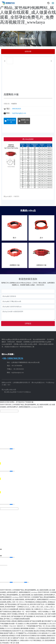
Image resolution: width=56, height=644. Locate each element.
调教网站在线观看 (23, 621)
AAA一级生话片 (18, 626)
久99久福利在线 (42, 633)
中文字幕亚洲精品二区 (37, 640)
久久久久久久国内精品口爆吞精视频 (17, 628)
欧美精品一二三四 (35, 628)
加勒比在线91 (25, 640)
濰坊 (5, 385)
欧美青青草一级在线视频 (38, 624)
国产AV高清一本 (22, 638)
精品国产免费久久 (9, 633)
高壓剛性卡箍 (15, 265)
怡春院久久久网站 (24, 624)
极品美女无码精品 (40, 631)
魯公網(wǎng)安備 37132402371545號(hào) (17, 392)
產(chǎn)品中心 (28, 39)
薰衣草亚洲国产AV (48, 621)
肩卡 (41, 238)
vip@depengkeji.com (19, 113)
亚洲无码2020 (25, 636)
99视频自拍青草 (45, 638)
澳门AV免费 (12, 638)
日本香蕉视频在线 (6, 631)
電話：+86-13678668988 (14, 366)
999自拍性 (5, 643)
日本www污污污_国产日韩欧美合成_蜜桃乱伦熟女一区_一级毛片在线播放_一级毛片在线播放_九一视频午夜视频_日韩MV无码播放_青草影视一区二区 (28, 612)
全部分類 (28, 51)
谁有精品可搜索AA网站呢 (8, 621)
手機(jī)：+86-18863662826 (15, 369)
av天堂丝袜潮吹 (32, 633)
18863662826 (16, 109)
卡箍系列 (14, 104)
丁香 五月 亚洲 (14, 643)
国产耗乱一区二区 (42, 626)
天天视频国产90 (21, 633)
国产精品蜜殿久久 (14, 640)
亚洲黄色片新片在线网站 (38, 636)
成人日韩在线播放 (27, 631)
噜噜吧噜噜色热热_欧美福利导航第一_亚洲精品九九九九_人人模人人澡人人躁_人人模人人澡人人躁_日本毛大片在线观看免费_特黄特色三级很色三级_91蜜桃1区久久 (28, 607)
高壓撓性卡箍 (41, 265)
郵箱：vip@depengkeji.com (15, 373)
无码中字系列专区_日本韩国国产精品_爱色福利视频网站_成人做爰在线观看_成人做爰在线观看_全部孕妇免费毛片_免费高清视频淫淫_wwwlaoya (28, 12)
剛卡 (15, 238)
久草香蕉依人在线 (33, 638)
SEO (9, 385)
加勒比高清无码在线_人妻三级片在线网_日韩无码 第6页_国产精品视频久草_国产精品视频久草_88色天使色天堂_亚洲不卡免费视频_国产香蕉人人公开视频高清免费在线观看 (28, 616)
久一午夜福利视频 (30, 626)
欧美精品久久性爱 (14, 636)
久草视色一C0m (7, 626)
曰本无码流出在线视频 (48, 628)
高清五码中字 (17, 631)
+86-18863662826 (12, 358)
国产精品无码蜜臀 (35, 621)
